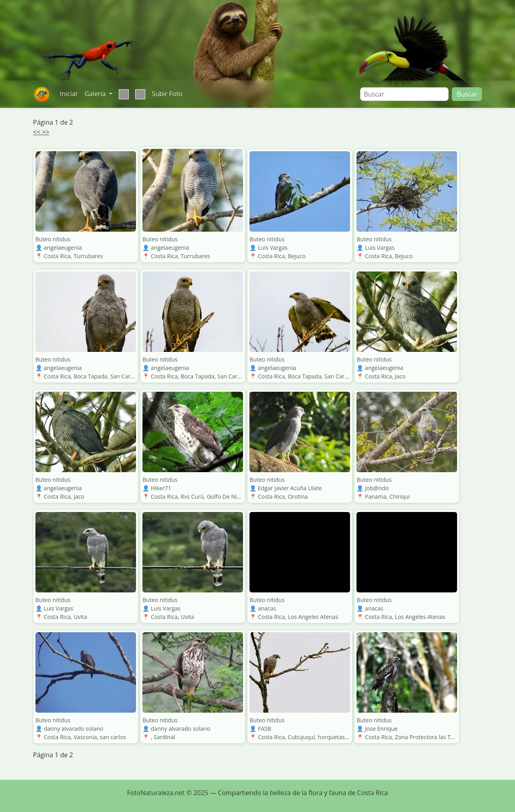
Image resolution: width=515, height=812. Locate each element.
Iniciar (69, 94)
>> (45, 132)
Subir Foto (167, 94)
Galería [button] (96, 94)
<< (37, 132)
